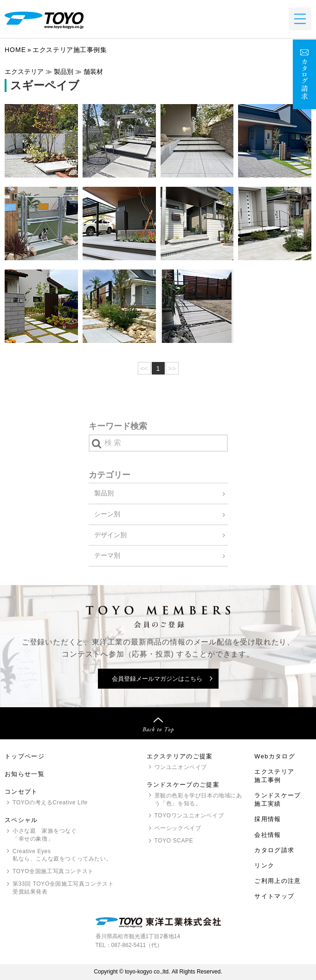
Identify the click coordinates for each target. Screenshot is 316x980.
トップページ (25, 756)
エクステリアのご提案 (180, 756)
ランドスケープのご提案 (183, 785)
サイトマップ (274, 896)
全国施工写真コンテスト (53, 871)
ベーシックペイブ (178, 828)
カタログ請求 (274, 850)
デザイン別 (110, 535)
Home (15, 50)
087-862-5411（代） (137, 945)
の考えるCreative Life (50, 802)
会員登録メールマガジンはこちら (157, 679)
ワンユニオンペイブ (181, 767)
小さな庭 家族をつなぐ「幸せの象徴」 (45, 835)
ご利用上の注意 (277, 881)
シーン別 (107, 514)
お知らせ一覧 (25, 774)
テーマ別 (107, 555)
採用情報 (268, 819)
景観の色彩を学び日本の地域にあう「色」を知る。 (198, 799)
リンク (264, 865)
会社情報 (268, 835)
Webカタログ (275, 756)
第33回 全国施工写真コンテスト (63, 888)
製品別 (104, 493)
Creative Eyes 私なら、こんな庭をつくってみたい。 (62, 855)
